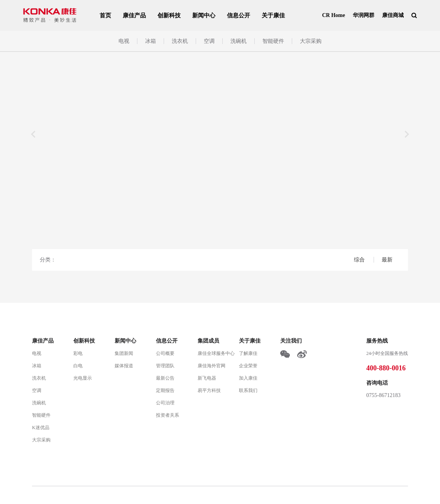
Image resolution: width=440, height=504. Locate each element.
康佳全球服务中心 (216, 353)
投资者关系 (168, 415)
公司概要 (165, 353)
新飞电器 (207, 378)
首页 (105, 15)
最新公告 (165, 378)
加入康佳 (248, 378)
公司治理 (165, 403)
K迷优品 (41, 428)
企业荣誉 (248, 366)
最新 (387, 260)
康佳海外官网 (212, 366)
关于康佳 (273, 15)
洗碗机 (239, 41)
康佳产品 (134, 15)
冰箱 (151, 41)
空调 (209, 41)
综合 (360, 260)
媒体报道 (124, 366)
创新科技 (169, 15)
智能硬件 (273, 41)
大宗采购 (311, 41)
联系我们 (248, 390)
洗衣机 (180, 41)
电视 (124, 41)
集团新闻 (124, 353)
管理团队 (165, 366)
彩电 (78, 353)
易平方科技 (209, 390)
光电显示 (83, 378)
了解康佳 (248, 353)
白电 (78, 366)
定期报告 (165, 390)
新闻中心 (204, 15)
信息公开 (239, 15)
